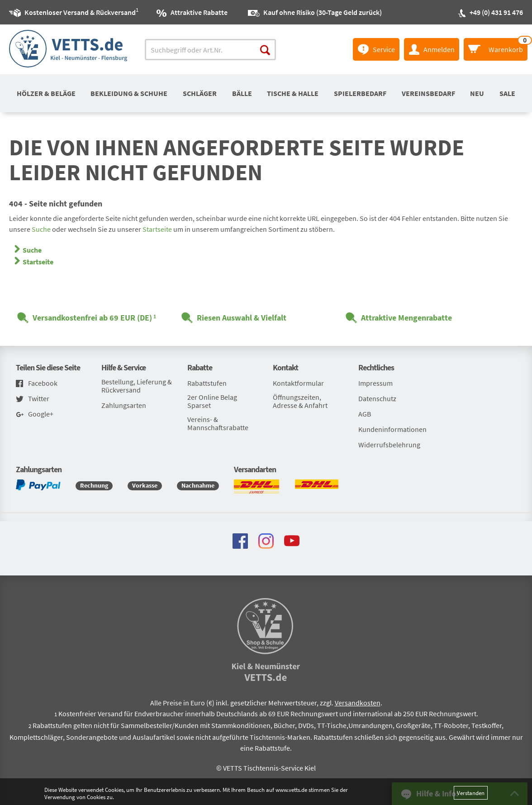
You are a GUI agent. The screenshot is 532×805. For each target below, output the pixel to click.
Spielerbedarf (360, 93)
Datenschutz (377, 398)
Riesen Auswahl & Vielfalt (242, 318)
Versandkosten (358, 703)
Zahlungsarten (124, 405)
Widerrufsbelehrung (389, 445)
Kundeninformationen (392, 429)
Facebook (37, 384)
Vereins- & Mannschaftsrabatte (218, 423)
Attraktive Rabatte (199, 12)
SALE (507, 93)
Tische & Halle (293, 93)
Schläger (200, 93)
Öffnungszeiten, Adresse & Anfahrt (300, 401)
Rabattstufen (207, 383)
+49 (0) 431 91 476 (496, 12)
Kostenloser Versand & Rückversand (80, 11)
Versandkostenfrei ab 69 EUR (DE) (92, 318)
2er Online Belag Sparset (212, 401)
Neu (477, 93)
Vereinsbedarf (428, 93)
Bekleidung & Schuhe (129, 93)
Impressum (375, 383)
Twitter (33, 399)
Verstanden (471, 793)
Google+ (35, 414)
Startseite (157, 229)
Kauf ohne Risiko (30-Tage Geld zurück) (323, 12)
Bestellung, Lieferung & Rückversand (137, 386)
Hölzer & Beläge (46, 93)
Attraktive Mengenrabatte (406, 318)
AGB (365, 414)
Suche (41, 229)
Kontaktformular (298, 383)
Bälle (242, 93)
